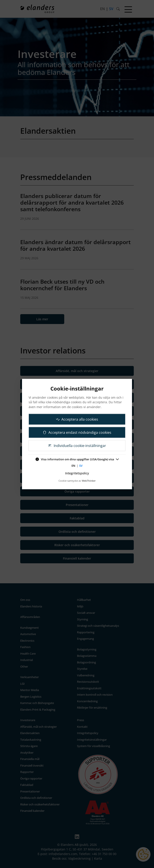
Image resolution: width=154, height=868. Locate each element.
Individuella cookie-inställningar (77, 445)
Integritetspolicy (77, 473)
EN (73, 466)
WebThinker (89, 480)
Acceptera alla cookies (77, 419)
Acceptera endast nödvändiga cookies (77, 432)
